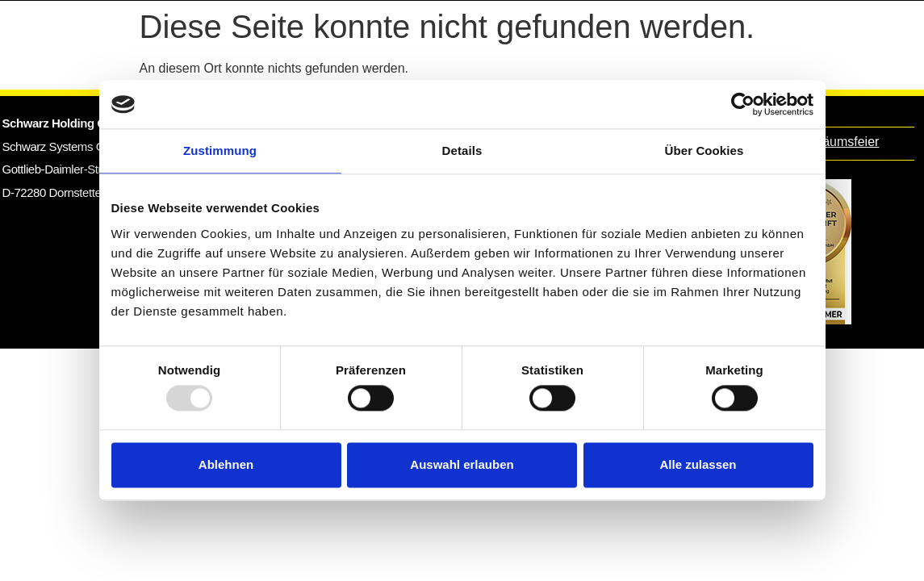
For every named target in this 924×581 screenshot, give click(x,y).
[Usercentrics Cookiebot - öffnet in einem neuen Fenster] (743, 104)
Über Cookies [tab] (704, 150)
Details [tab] (462, 150)
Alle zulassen (698, 464)
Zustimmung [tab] (220, 150)
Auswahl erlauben (462, 464)
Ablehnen (226, 464)
